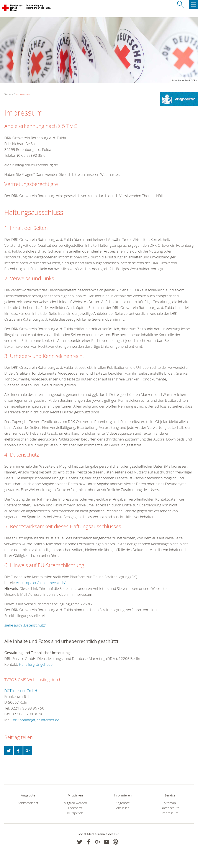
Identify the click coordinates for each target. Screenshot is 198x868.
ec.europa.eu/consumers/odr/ (41, 583)
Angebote (123, 803)
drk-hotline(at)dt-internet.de (36, 720)
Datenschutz (170, 808)
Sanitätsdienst (28, 803)
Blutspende (75, 813)
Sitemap (170, 803)
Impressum (22, 94)
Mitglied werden (75, 803)
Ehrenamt (75, 808)
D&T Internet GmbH (21, 691)
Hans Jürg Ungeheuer (36, 664)
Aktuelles (123, 808)
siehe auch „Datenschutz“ (25, 625)
